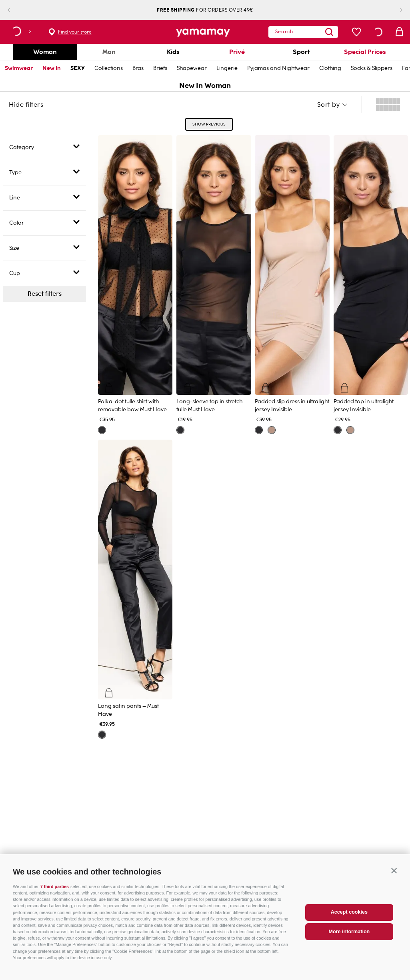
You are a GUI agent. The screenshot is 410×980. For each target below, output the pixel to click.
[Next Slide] (395, 10)
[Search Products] (318, 32)
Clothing (330, 68)
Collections (109, 68)
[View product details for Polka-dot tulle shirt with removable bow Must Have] (135, 283)
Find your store (75, 32)
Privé (237, 52)
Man (109, 52)
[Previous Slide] (15, 10)
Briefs (160, 68)
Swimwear (19, 68)
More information (349, 950)
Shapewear (192, 68)
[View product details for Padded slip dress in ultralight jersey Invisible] (292, 283)
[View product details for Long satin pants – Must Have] (135, 588)
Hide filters (26, 105)
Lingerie (227, 68)
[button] (394, 889)
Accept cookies (349, 931)
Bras (138, 68)
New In (52, 68)
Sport (301, 52)
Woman (45, 52)
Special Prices (365, 52)
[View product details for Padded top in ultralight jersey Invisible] (371, 283)
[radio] (388, 105)
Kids (173, 52)
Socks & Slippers (372, 68)
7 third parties (55, 905)
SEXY (78, 68)
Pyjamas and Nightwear (278, 68)
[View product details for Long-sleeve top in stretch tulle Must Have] (214, 283)
